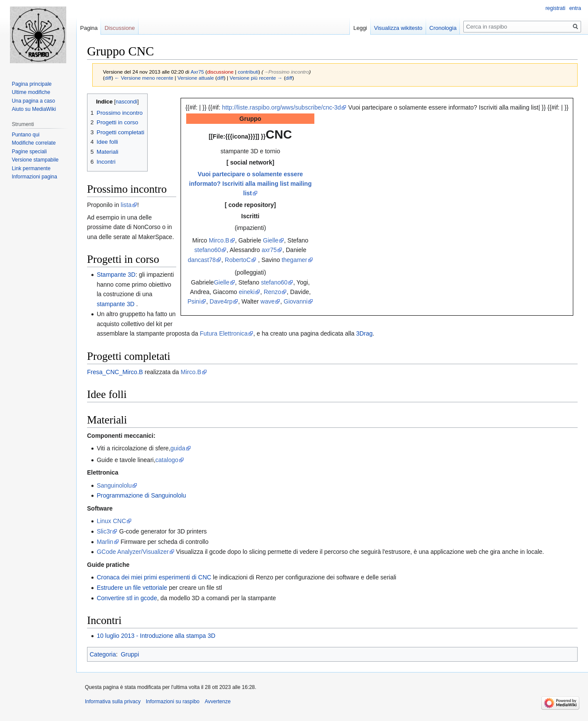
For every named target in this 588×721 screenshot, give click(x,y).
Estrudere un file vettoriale (132, 588)
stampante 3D (115, 304)
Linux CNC (111, 521)
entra (575, 8)
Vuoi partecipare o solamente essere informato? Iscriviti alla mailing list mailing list (250, 184)
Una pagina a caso (33, 101)
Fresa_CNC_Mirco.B (115, 372)
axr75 (269, 250)
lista (126, 205)
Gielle (271, 240)
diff (108, 78)
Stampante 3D (116, 275)
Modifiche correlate (34, 143)
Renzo (272, 292)
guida (178, 448)
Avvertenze (218, 702)
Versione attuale (196, 78)
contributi (248, 72)
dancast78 (202, 260)
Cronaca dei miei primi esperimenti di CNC (154, 577)
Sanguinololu (114, 485)
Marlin (105, 542)
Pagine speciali (29, 152)
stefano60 (208, 250)
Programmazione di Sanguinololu (141, 495)
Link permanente (31, 168)
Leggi (360, 28)
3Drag (364, 333)
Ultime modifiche (31, 92)
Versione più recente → (256, 78)
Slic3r (104, 531)
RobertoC (238, 260)
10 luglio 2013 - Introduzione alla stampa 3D (156, 636)
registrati (556, 8)
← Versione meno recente (144, 78)
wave (268, 301)
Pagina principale (32, 84)
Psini (194, 301)
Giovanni (296, 301)
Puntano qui (26, 135)
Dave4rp (221, 301)
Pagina (89, 28)
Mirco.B (219, 240)
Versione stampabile (35, 160)
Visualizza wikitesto (398, 28)
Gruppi (130, 654)
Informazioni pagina (34, 177)
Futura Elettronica (224, 333)
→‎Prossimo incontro (286, 72)
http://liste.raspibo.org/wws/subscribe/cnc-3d (282, 107)
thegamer (294, 260)
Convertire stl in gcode (127, 598)
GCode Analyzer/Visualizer (132, 552)
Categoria (103, 654)
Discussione (120, 28)
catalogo (167, 460)
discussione (220, 72)
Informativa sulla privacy (113, 702)
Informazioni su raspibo (173, 702)
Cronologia (443, 28)
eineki (247, 292)
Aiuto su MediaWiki (34, 109)
